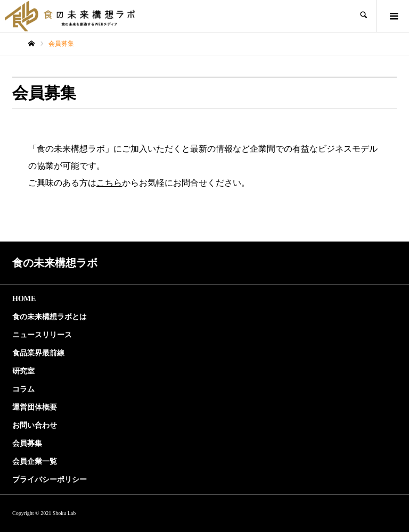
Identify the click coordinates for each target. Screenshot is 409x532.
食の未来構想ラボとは (50, 317)
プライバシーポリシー (50, 480)
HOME (24, 299)
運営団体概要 (35, 407)
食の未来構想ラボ (55, 263)
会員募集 (27, 443)
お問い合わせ (35, 425)
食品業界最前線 (38, 353)
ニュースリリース (42, 335)
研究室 (23, 371)
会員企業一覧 (35, 462)
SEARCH (363, 16)
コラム (23, 389)
